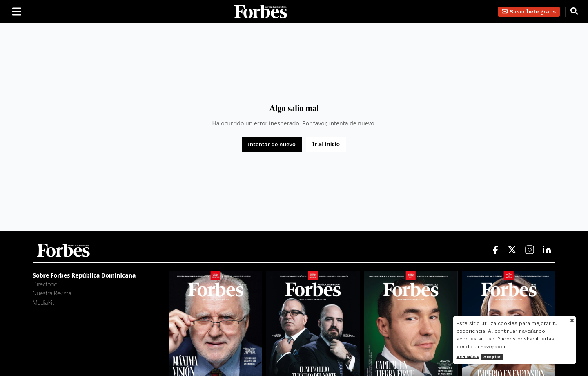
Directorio (45, 284)
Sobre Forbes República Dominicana (84, 275)
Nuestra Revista (52, 293)
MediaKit (43, 303)
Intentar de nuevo (272, 144)
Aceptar (492, 357)
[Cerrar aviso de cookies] (572, 321)
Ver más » (468, 357)
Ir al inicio (326, 144)
